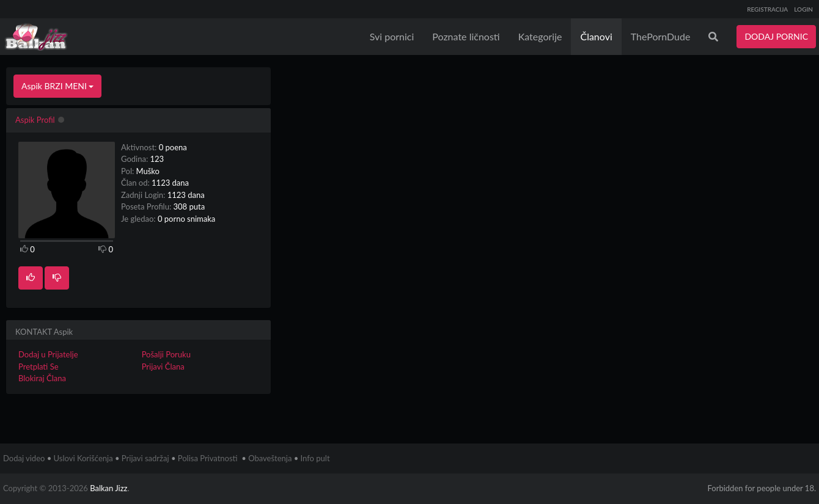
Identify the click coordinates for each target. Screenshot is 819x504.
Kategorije (540, 36)
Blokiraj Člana (42, 378)
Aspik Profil (35, 120)
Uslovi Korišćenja (83, 458)
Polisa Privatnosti (208, 458)
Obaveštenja (270, 458)
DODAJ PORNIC (776, 36)
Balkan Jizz (108, 488)
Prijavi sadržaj (145, 458)
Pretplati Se (39, 367)
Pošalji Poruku (166, 354)
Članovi (596, 36)
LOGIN (803, 9)
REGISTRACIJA (767, 9)
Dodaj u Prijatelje (48, 354)
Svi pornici (392, 36)
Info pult (315, 458)
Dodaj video (24, 458)
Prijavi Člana (163, 367)
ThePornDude (661, 36)
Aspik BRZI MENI (57, 86)
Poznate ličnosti (466, 36)
